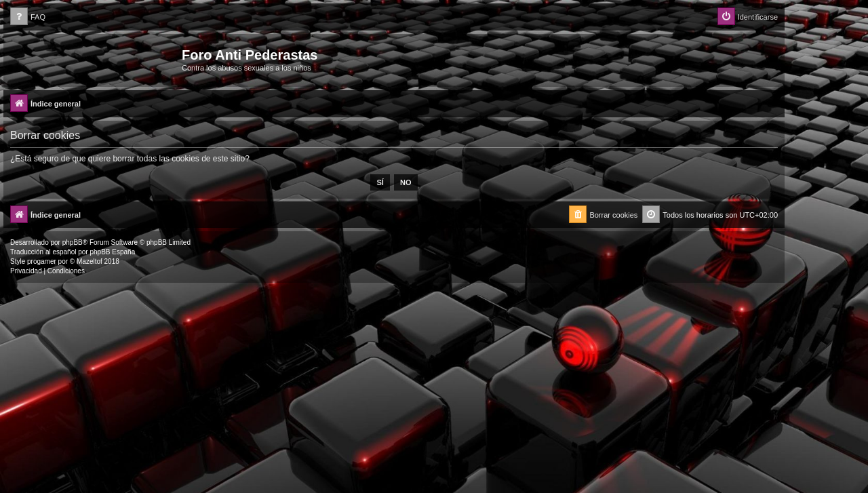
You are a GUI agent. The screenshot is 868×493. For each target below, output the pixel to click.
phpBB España (112, 252)
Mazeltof (90, 261)
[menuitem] (28, 17)
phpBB (73, 242)
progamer (42, 261)
